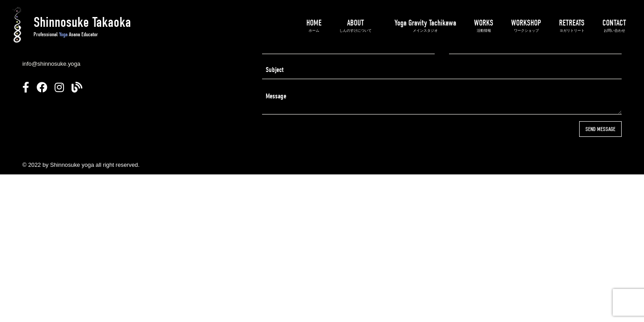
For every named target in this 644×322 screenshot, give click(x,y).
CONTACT (614, 26)
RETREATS (572, 26)
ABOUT (356, 26)
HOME (314, 26)
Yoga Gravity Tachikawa (425, 26)
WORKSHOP (526, 26)
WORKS (484, 26)
